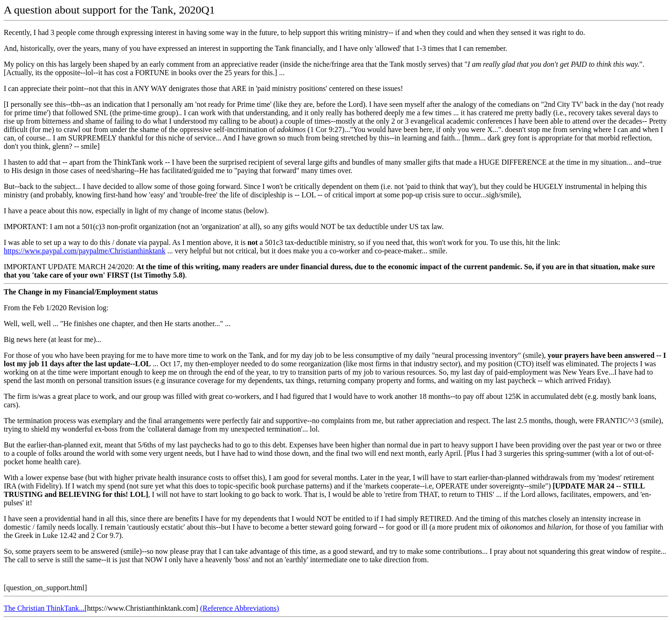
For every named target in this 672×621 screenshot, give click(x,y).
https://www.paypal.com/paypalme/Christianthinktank (84, 251)
